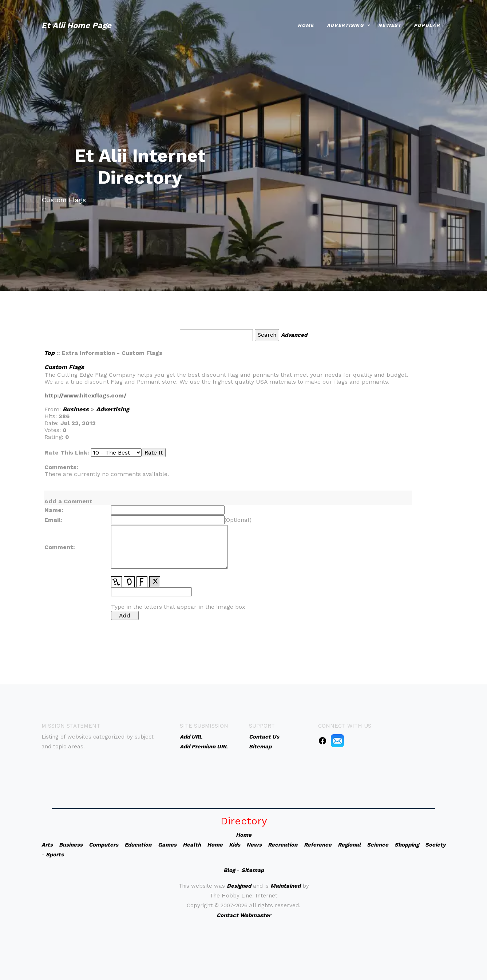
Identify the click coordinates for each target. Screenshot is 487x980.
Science (378, 845)
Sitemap (253, 870)
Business (76, 409)
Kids (235, 845)
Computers (104, 845)
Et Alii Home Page (76, 25)
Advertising (345, 25)
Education (138, 845)
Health (192, 845)
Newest (390, 25)
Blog (229, 870)
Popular (427, 25)
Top (49, 353)
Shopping (407, 845)
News (254, 845)
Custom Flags (64, 367)
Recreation (283, 845)
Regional (349, 845)
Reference (318, 845)
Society (435, 845)
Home (306, 25)
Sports (55, 855)
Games (167, 845)
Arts (47, 845)
